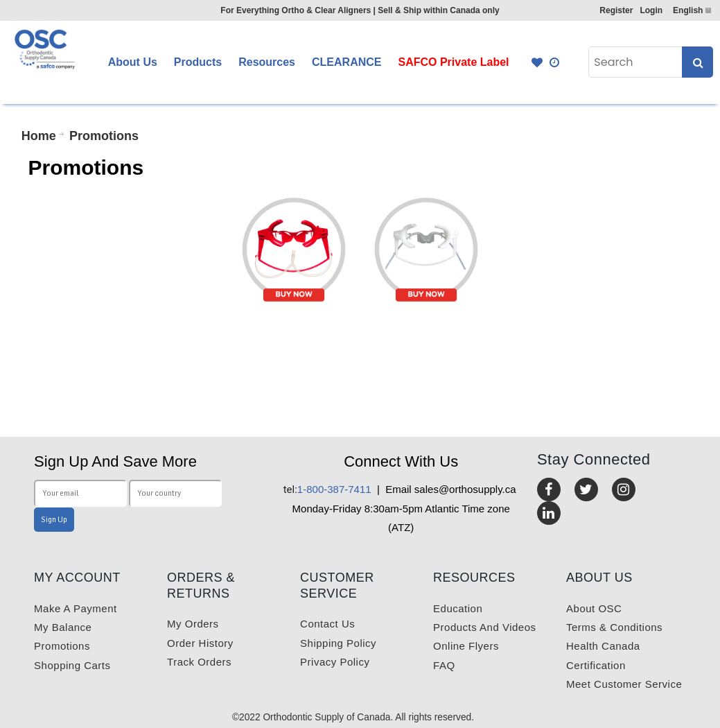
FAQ (444, 665)
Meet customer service (624, 684)
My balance (63, 627)
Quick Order (555, 62)
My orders (193, 624)
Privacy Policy (335, 662)
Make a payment (76, 608)
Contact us (327, 624)
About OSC (594, 608)
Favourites (537, 62)
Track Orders (199, 662)
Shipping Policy (338, 643)
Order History (200, 643)
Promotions (62, 646)
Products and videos (484, 627)
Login (651, 10)
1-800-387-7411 (327, 489)
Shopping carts (72, 665)
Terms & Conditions (614, 627)
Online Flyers (466, 646)
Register (616, 10)
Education (458, 608)
